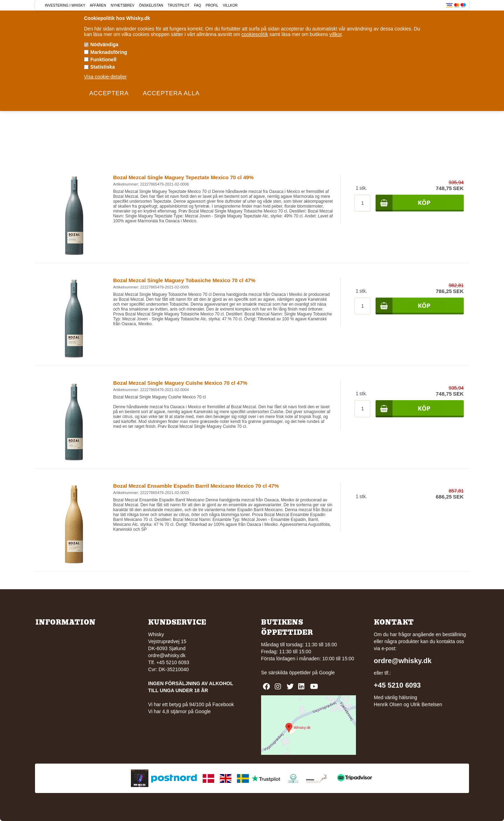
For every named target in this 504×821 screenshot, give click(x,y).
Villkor (230, 5)
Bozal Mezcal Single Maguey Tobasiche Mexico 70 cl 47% (184, 280)
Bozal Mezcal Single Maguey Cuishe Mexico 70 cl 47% (180, 383)
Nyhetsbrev (122, 5)
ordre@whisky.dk (167, 655)
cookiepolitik (255, 34)
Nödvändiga (104, 44)
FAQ (198, 5)
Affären (98, 5)
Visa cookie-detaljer (105, 77)
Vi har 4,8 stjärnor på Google (179, 711)
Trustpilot (178, 5)
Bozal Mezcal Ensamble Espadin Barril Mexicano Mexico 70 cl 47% (196, 486)
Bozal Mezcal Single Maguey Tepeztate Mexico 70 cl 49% (183, 177)
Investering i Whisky (65, 5)
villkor (335, 34)
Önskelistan (151, 5)
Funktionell (103, 60)
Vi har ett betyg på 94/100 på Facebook (191, 704)
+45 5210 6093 (397, 685)
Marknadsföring (109, 52)
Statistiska (103, 67)
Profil (212, 5)
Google (327, 673)
